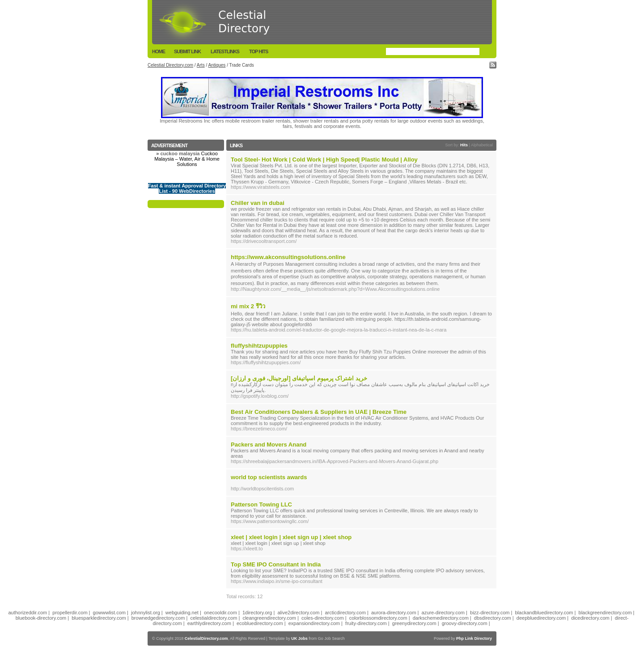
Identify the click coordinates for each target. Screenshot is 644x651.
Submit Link (187, 51)
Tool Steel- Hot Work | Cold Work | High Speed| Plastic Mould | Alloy (324, 160)
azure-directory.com (443, 613)
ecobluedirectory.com (260, 623)
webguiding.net (182, 613)
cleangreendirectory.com (269, 618)
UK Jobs (299, 638)
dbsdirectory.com (493, 618)
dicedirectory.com (590, 618)
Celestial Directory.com (170, 65)
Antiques (217, 65)
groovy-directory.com (465, 623)
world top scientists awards (269, 477)
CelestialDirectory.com (206, 638)
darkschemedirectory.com (441, 618)
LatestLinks (225, 51)
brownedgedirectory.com (158, 618)
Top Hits (258, 51)
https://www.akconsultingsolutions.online (288, 257)
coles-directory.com (323, 618)
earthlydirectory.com (209, 623)
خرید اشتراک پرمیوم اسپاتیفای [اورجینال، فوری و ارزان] (299, 378)
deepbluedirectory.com (541, 618)
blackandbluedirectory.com (544, 613)
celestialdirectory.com (214, 618)
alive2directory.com (298, 613)
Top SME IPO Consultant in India (276, 564)
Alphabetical (482, 145)
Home (159, 51)
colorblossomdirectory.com (378, 618)
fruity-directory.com (366, 623)
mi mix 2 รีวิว (248, 306)
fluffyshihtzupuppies (259, 346)
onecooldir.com (220, 613)
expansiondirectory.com (314, 623)
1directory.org (257, 613)
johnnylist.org (146, 613)
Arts (201, 65)
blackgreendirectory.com (605, 613)
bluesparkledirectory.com (99, 618)
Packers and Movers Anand (269, 445)
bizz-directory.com (490, 613)
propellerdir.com (70, 613)
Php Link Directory (474, 638)
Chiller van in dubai (258, 203)
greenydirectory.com (414, 623)
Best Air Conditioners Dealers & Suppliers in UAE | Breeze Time (319, 412)
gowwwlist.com (109, 613)
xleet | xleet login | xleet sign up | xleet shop (291, 537)
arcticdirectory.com (345, 613)
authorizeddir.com (28, 613)
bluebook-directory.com (41, 618)
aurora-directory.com (394, 613)
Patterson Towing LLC (261, 504)
